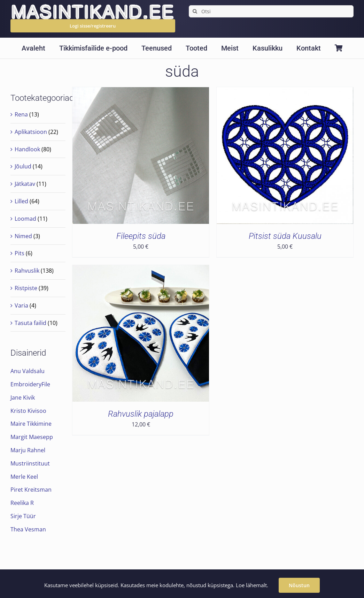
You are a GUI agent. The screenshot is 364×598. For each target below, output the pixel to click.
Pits (20, 253)
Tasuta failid (30, 323)
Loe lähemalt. (252, 585)
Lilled (21, 201)
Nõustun (299, 585)
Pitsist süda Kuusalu (285, 236)
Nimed (23, 236)
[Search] (195, 11)
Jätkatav (25, 184)
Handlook (27, 149)
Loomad (25, 219)
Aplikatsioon (31, 132)
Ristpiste (26, 288)
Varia (21, 305)
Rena (21, 114)
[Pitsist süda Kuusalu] (285, 92)
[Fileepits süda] (141, 92)
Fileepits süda (141, 236)
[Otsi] (271, 11)
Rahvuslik (27, 271)
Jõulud (23, 166)
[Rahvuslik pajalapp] (141, 270)
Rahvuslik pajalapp (141, 414)
